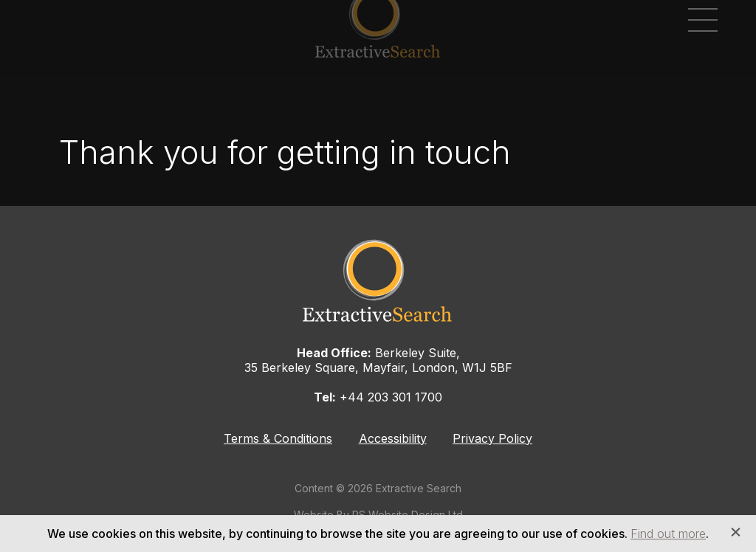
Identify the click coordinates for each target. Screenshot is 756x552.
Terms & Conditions (278, 438)
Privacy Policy (492, 438)
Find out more (668, 534)
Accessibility (393, 438)
